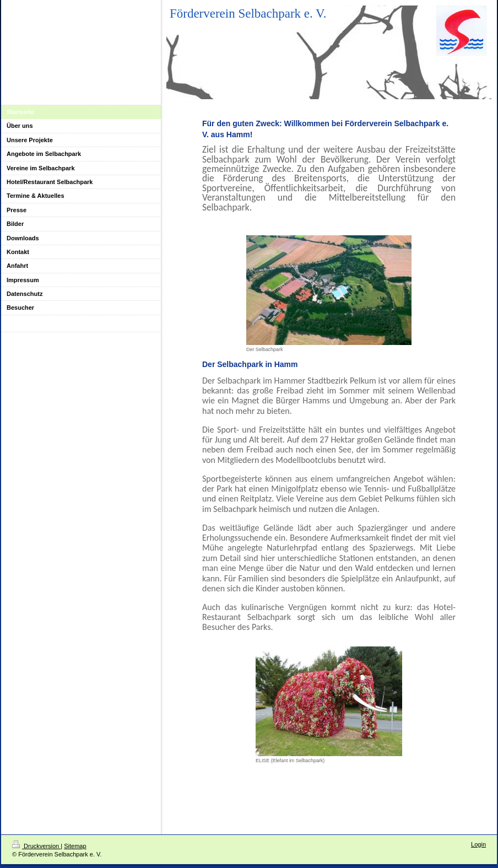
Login (478, 844)
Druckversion (36, 846)
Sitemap (75, 846)
